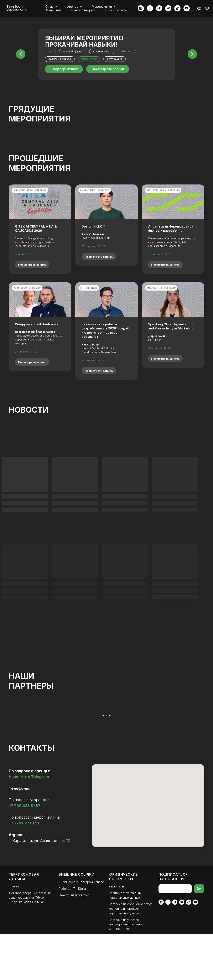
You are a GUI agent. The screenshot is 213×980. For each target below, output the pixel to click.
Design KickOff (93, 226)
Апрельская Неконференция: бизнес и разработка (172, 228)
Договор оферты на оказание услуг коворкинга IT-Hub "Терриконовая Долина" (30, 943)
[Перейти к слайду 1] (103, 761)
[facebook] (150, 8)
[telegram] (159, 8)
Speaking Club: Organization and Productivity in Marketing (171, 326)
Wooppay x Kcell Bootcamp (36, 324)
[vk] (168, 8)
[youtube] (187, 8)
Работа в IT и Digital (73, 934)
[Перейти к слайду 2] (106, 761)
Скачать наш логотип (74, 941)
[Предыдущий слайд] (9, 730)
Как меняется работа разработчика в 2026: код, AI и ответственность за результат (105, 330)
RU (207, 8)
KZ (199, 8)
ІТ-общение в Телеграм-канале (81, 928)
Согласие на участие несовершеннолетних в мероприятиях (126, 970)
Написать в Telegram (29, 822)
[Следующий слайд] (204, 730)
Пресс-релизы (116, 10)
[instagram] (141, 8)
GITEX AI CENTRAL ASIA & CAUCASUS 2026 (36, 228)
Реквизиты (116, 932)
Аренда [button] (73, 7)
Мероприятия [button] (102, 7)
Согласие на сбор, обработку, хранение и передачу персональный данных (131, 954)
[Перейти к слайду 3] (110, 761)
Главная (15, 932)
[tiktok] (177, 8)
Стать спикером (83, 10)
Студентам (53, 10)
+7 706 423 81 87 (25, 851)
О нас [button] (50, 7)
